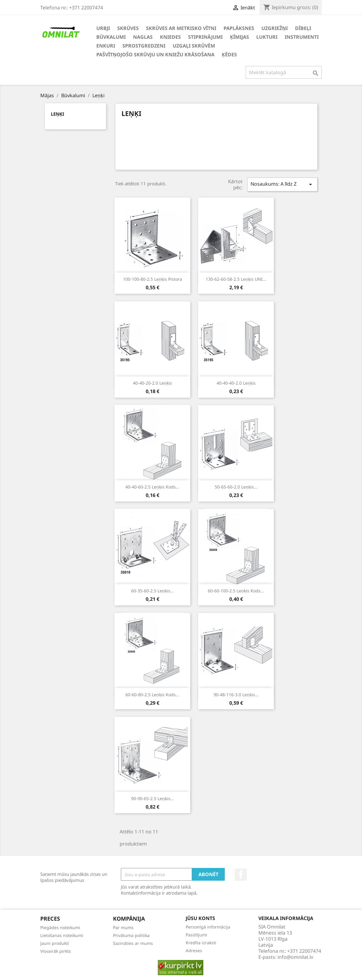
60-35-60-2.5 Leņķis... (153, 591)
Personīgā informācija (208, 927)
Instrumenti (302, 37)
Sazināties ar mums (133, 943)
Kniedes (170, 37)
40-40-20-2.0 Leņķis (153, 383)
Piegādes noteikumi (60, 927)
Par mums (123, 927)
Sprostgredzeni (144, 46)
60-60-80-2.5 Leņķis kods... (152, 695)
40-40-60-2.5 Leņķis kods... (152, 487)
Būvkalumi (111, 37)
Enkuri (106, 46)
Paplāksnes (239, 28)
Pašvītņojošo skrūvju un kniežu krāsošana (155, 55)
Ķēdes (229, 55)
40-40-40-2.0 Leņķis (236, 383)
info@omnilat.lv (295, 957)
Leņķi (58, 114)
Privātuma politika (131, 935)
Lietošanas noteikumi (62, 935)
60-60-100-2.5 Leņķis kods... (236, 591)
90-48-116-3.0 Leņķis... (236, 695)
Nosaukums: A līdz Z (282, 184)
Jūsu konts (200, 918)
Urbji (103, 28)
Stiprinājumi (205, 37)
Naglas (143, 37)
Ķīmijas (239, 37)
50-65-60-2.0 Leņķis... (236, 487)
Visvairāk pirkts (56, 951)
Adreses (194, 950)
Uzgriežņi (275, 28)
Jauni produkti (55, 943)
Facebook (241, 875)
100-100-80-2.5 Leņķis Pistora (153, 279)
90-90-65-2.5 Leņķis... (153, 798)
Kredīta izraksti (201, 943)
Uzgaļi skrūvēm (194, 46)
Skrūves (128, 28)
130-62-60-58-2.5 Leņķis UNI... (236, 279)
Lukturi (267, 37)
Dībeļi (303, 28)
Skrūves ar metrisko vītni (181, 28)
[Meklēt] (284, 72)
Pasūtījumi (196, 935)
